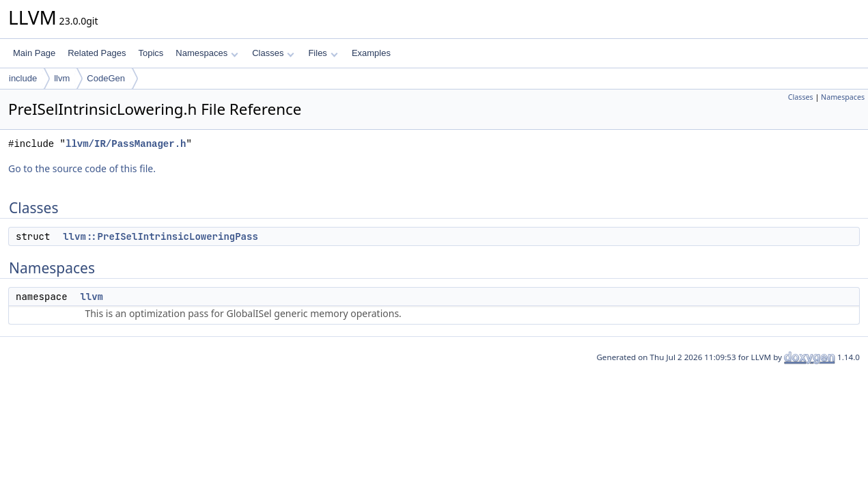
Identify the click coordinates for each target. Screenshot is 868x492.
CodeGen (106, 78)
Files (323, 53)
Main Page (34, 53)
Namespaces (207, 53)
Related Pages (97, 53)
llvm (62, 78)
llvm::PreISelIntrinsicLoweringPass (160, 236)
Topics (151, 53)
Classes (273, 53)
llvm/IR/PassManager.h (126, 144)
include (23, 78)
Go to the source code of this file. (82, 168)
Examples (371, 53)
